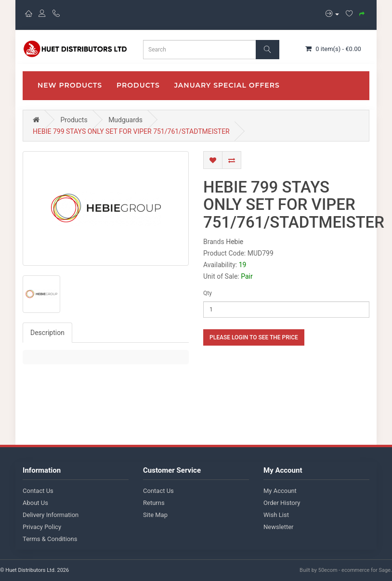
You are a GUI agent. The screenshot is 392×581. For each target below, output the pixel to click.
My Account (280, 491)
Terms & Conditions (50, 539)
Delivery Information (51, 515)
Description (47, 333)
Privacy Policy (42, 527)
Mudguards (125, 120)
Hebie (235, 242)
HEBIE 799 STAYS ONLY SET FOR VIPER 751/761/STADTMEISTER (131, 131)
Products (138, 85)
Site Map (155, 515)
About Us (35, 503)
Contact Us (38, 491)
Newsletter (279, 527)
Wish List (276, 515)
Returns (154, 503)
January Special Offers (227, 85)
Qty (208, 293)
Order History (282, 503)
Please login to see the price (254, 337)
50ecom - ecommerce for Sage (354, 570)
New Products (70, 85)
